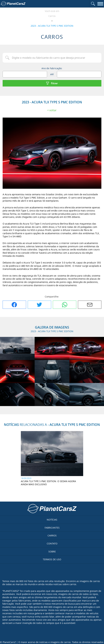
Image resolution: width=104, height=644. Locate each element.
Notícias (52, 520)
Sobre (52, 552)
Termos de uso (52, 559)
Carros (52, 16)
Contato (52, 544)
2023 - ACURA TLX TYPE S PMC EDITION (52, 26)
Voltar (53, 110)
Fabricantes (52, 528)
